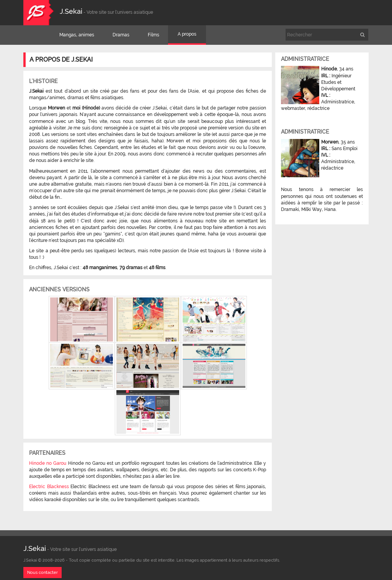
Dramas (121, 35)
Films (154, 35)
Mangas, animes (77, 35)
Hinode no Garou (48, 463)
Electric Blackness (49, 487)
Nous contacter (42, 573)
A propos (187, 34)
